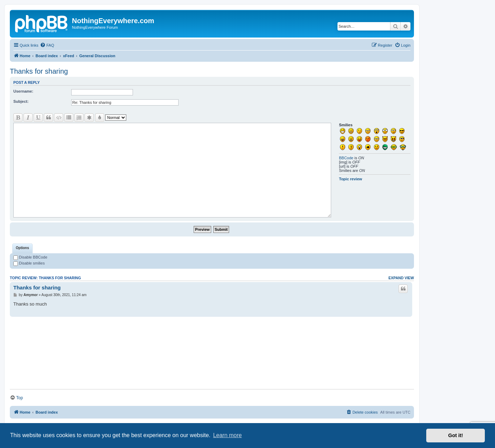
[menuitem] (47, 45)
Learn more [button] (227, 435)
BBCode (346, 158)
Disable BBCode (30, 257)
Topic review (350, 179)
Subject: (21, 101)
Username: (23, 91)
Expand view (401, 278)
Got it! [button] (456, 435)
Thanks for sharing (39, 71)
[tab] (22, 248)
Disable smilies (29, 263)
